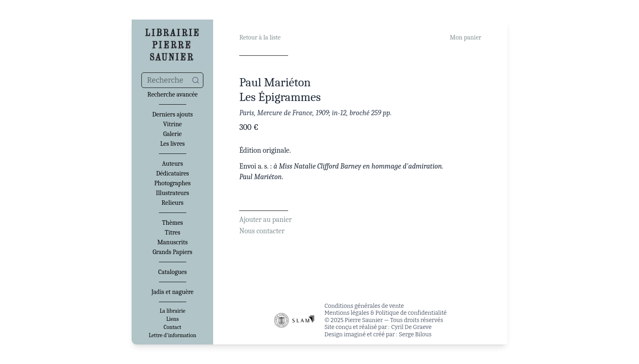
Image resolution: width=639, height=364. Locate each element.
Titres (172, 232)
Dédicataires (173, 173)
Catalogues (172, 272)
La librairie (173, 311)
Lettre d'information (173, 335)
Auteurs (172, 164)
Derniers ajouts (172, 114)
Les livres (172, 144)
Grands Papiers (173, 252)
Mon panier (466, 37)
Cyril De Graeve (411, 327)
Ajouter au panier (266, 220)
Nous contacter (262, 231)
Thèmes (173, 223)
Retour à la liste (260, 37)
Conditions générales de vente (364, 306)
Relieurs (172, 203)
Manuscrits (173, 242)
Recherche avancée (173, 94)
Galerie (173, 134)
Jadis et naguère (172, 292)
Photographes (173, 183)
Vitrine (172, 124)
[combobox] (172, 80)
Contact (173, 327)
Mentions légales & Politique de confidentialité (386, 313)
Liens (172, 319)
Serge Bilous (415, 334)
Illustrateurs (172, 193)
